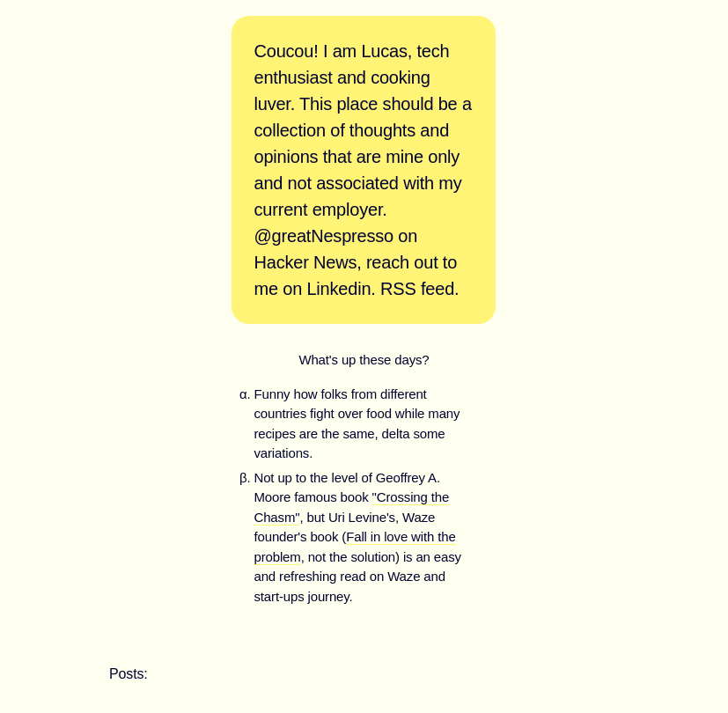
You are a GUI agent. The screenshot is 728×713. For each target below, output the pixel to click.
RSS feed (417, 289)
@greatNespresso (324, 236)
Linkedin (338, 289)
